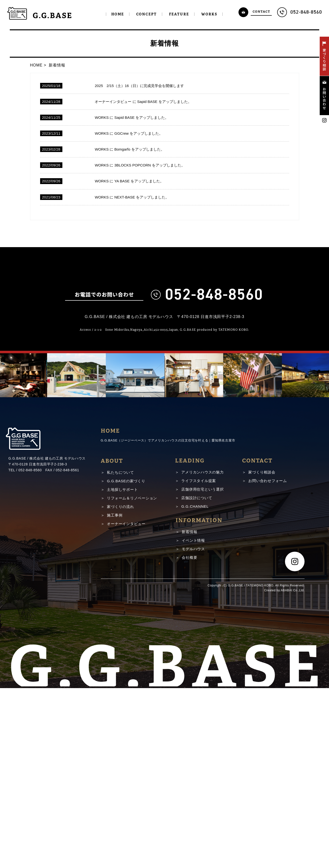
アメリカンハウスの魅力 (202, 658)
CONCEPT (147, 14)
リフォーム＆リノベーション (132, 684)
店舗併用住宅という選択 (202, 675)
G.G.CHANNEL (195, 692)
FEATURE (179, 14)
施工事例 (115, 701)
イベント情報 (193, 726)
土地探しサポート (122, 676)
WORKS (209, 14)
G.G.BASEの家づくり (126, 667)
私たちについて (120, 659)
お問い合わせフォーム (268, 667)
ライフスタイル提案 (199, 667)
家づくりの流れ (120, 693)
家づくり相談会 (262, 658)
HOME (118, 14)
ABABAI (287, 776)
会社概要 (189, 743)
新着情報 (189, 718)
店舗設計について (197, 684)
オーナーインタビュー (126, 710)
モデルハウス (193, 735)
